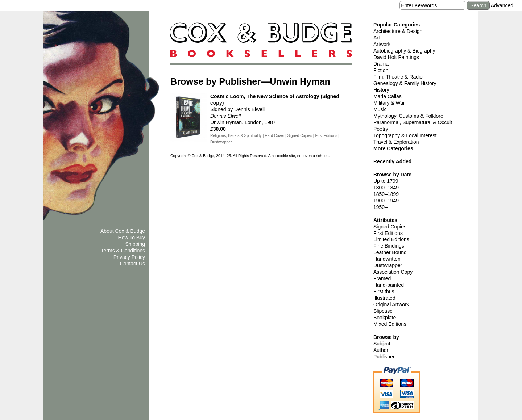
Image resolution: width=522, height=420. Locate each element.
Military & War (389, 103)
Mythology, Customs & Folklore (408, 116)
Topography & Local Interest (405, 135)
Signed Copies (390, 227)
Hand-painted (389, 285)
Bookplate (385, 318)
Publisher (384, 357)
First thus (384, 291)
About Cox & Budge (123, 231)
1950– (380, 207)
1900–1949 (386, 201)
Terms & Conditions (123, 251)
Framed (382, 278)
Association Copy (393, 272)
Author (381, 350)
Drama (381, 64)
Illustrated (384, 298)
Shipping (135, 244)
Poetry (381, 129)
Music (380, 109)
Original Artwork (391, 304)
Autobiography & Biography (404, 51)
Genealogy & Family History (405, 83)
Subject (382, 344)
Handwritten (387, 259)
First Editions (388, 233)
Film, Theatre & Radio (398, 77)
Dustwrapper (388, 265)
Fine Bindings (389, 246)
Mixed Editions (390, 324)
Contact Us (132, 264)
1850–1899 (386, 194)
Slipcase (383, 311)
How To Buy (132, 238)
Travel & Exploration (396, 142)
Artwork (382, 44)
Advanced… (505, 5)
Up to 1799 (386, 181)
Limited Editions (391, 239)
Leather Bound (390, 252)
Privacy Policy (129, 257)
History (381, 90)
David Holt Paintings (396, 57)
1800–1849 (386, 188)
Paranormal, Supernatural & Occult (413, 122)
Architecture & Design (398, 31)
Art (377, 38)
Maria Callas (388, 96)
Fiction (381, 70)
